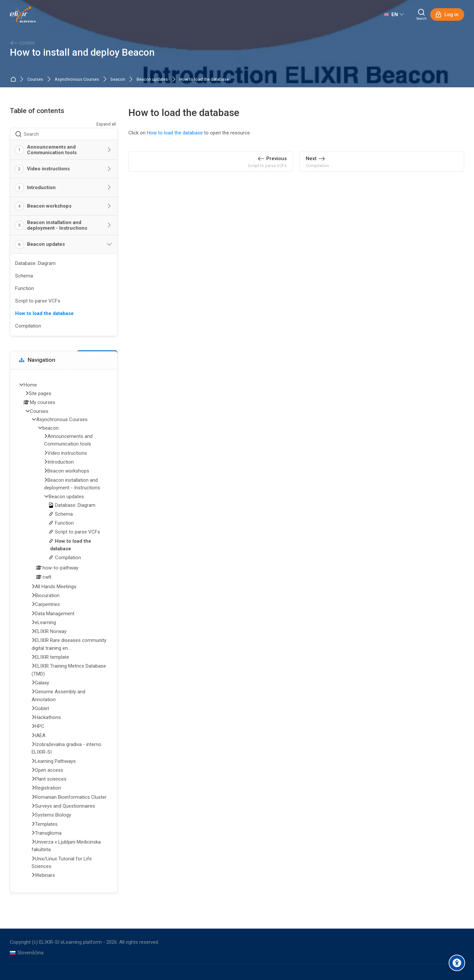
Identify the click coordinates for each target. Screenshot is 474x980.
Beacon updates (152, 80)
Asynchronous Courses (77, 80)
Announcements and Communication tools (52, 150)
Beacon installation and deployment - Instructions (57, 225)
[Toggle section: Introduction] (110, 187)
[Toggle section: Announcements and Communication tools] (110, 150)
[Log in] (447, 14)
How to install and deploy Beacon (82, 53)
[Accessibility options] (457, 963)
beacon (118, 80)
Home (14, 80)
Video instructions (48, 169)
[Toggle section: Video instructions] (110, 169)
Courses (35, 80)
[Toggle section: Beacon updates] (110, 245)
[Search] (421, 14)
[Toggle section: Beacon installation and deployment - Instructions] (110, 225)
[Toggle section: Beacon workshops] (110, 206)
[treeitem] (64, 631)
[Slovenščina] (27, 953)
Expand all (106, 124)
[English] (394, 14)
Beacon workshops (49, 206)
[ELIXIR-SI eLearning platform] (23, 14)
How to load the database (204, 80)
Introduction (41, 187)
